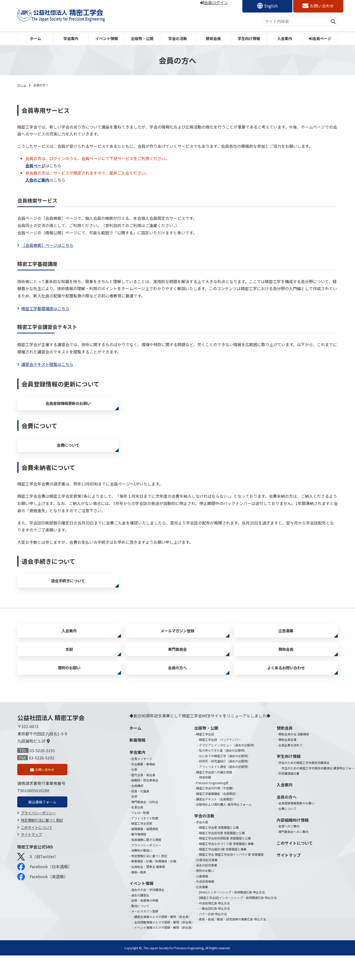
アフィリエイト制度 (145, 842)
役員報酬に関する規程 (146, 864)
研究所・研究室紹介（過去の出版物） (225, 786)
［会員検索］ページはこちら (47, 245)
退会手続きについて (68, 591)
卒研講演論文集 (289, 798)
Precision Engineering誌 (212, 807)
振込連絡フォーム (42, 828)
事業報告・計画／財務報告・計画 (154, 886)
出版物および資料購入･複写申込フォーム (224, 829)
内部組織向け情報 (293, 844)
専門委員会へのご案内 (293, 856)
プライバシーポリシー (38, 840)
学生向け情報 (249, 38)
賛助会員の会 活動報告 (294, 759)
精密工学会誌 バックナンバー (220, 764)
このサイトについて (37, 854)
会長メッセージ (142, 783)
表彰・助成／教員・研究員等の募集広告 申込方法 (232, 944)
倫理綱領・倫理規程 (145, 853)
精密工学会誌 (205, 759)
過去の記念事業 (207, 890)
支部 (69, 667)
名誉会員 (137, 832)
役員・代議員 (140, 815)
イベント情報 (107, 38)
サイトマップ (31, 862)
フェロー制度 (140, 837)
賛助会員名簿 (287, 764)
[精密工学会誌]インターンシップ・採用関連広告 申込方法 (238, 922)
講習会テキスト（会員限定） (216, 823)
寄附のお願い (69, 690)
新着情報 (137, 764)
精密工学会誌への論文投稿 (214, 796)
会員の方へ (177, 690)
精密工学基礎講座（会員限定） (217, 818)
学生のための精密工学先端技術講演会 (304, 787)
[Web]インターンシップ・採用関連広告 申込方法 (232, 917)
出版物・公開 (142, 38)
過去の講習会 (140, 919)
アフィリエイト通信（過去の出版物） (225, 791)
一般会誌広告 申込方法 (214, 933)
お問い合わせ (322, 6)
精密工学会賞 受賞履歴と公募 (219, 852)
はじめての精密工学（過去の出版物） (225, 780)
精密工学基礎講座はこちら (45, 308)
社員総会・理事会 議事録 (148, 891)
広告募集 (286, 645)
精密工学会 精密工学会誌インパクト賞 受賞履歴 (231, 879)
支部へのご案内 (289, 851)
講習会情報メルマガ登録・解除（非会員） (163, 941)
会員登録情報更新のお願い (68, 405)
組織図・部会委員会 (145, 805)
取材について (140, 930)
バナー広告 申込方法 (213, 938)
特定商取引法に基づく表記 (42, 847)
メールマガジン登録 (177, 645)
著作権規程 (139, 859)
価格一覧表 (139, 896)
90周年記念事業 (207, 884)
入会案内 (285, 38)
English (271, 6)
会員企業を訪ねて (290, 769)
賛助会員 (213, 38)
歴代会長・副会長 (143, 799)
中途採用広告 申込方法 (214, 927)
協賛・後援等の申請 (145, 925)
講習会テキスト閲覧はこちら (47, 364)
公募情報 (202, 900)
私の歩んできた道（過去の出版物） (223, 775)
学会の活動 (178, 38)
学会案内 (71, 38)
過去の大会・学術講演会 (148, 914)
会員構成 (137, 810)
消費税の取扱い (142, 875)
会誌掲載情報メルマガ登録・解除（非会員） (164, 946)
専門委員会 (177, 667)
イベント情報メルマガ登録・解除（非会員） (164, 952)
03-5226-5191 (42, 775)
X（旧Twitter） (38, 884)
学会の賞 (202, 846)
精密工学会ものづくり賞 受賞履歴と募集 (226, 868)
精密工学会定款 (142, 848)
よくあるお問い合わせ (286, 690)
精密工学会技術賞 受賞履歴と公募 (222, 857)
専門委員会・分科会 (145, 826)
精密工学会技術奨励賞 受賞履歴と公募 (225, 863)
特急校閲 (205, 802)
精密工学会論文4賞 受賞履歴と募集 (223, 873)
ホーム (35, 38)
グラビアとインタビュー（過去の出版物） (228, 769)
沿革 (134, 794)
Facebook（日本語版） (45, 894)
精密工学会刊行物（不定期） (216, 813)
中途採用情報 (205, 906)
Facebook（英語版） (43, 904)
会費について (68, 451)
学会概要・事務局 (143, 788)
